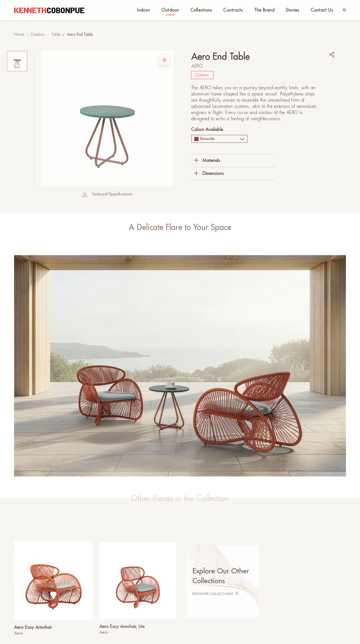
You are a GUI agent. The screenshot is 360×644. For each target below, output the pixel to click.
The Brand (264, 10)
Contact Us (322, 10)
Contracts (233, 10)
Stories (293, 10)
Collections (201, 10)
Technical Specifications (88, 194)
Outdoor (170, 10)
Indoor (144, 10)
